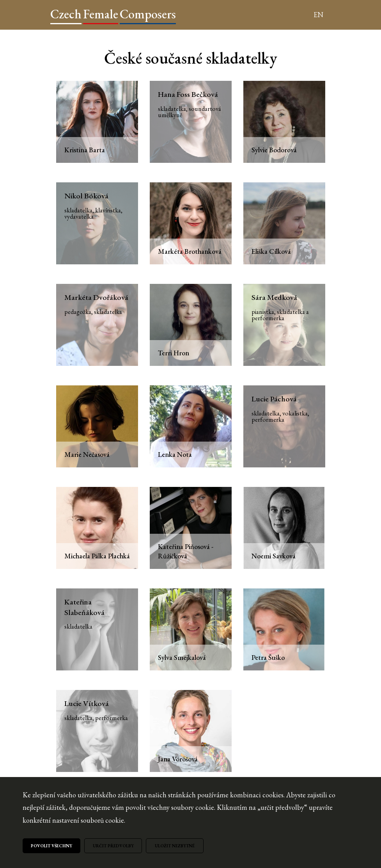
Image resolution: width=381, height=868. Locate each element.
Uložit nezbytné (175, 846)
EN (318, 15)
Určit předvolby (113, 846)
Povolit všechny (51, 846)
